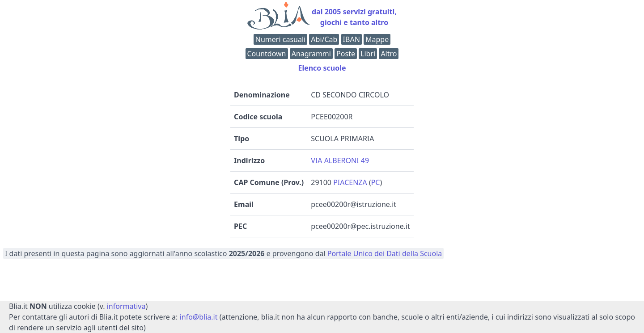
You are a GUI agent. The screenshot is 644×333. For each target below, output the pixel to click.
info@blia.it (199, 317)
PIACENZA (350, 182)
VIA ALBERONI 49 (340, 160)
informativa (126, 306)
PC (376, 182)
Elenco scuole (322, 68)
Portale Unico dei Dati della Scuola (385, 253)
